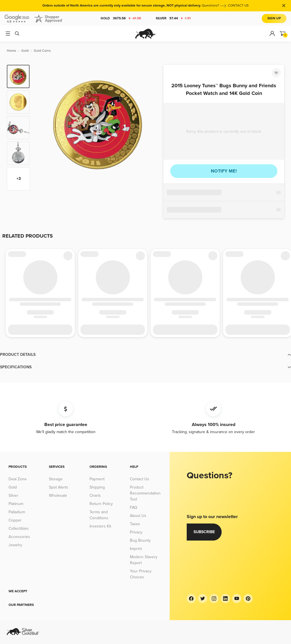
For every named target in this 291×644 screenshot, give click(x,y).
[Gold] (25, 51)
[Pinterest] (248, 599)
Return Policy (101, 504)
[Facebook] (191, 599)
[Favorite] (276, 73)
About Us (138, 516)
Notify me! (224, 171)
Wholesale (58, 496)
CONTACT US (238, 6)
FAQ (134, 507)
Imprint (136, 549)
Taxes (135, 524)
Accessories (19, 537)
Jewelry (15, 545)
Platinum (16, 504)
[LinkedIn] (225, 599)
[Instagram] (214, 599)
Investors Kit (100, 526)
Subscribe (204, 532)
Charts (95, 496)
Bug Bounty (140, 540)
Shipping (97, 487)
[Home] (12, 51)
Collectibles (19, 528)
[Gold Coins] (42, 51)
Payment (97, 479)
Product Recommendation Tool (145, 493)
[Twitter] (203, 599)
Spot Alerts (59, 487)
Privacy (136, 532)
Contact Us (140, 479)
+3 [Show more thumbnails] (19, 179)
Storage (56, 479)
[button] (145, 355)
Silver (173, 18)
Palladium (17, 512)
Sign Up (274, 18)
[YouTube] (237, 599)
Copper (15, 520)
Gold (121, 18)
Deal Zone (18, 479)
